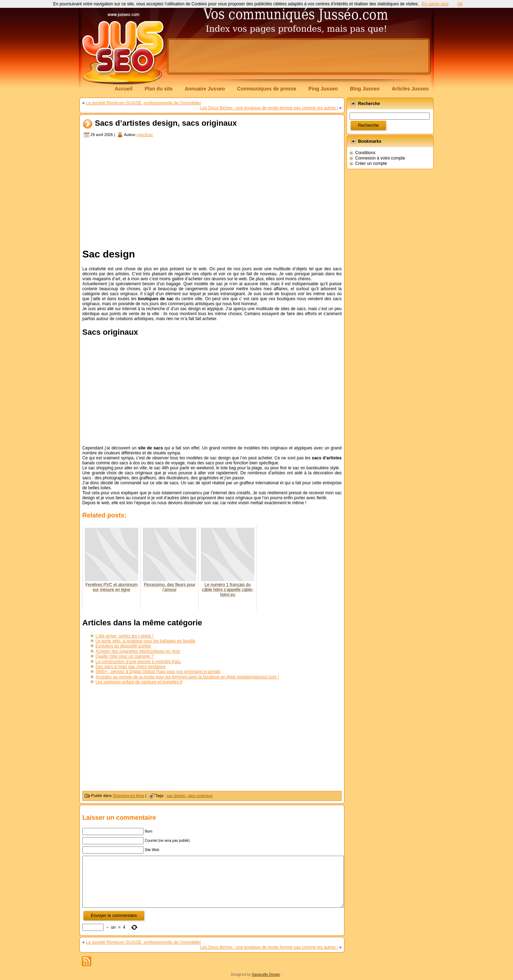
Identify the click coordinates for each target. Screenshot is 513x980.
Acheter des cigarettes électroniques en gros (138, 651)
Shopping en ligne (129, 796)
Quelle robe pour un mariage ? (125, 656)
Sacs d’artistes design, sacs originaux (166, 123)
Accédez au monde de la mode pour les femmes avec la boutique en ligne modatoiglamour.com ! (187, 677)
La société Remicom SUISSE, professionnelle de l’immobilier (143, 103)
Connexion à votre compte (380, 158)
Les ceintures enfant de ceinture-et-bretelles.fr (139, 682)
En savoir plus (435, 4)
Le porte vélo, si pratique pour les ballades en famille (145, 641)
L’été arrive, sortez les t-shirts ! (125, 636)
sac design (176, 796)
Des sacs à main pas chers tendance (131, 667)
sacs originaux (200, 796)
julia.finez (145, 135)
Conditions (365, 153)
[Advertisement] (299, 56)
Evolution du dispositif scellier (123, 646)
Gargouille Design (266, 974)
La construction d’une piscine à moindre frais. (138, 662)
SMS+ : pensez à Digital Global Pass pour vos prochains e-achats (158, 672)
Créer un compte (371, 163)
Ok (460, 4)
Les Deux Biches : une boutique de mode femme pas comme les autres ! (269, 108)
